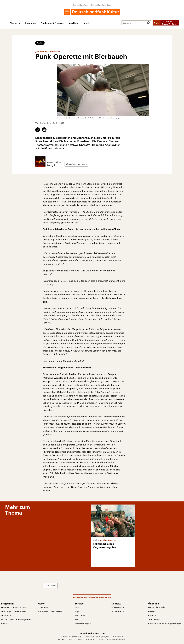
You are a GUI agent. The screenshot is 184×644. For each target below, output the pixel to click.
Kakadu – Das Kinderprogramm (16, 619)
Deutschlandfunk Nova (101, 5)
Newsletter (80, 615)
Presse (151, 611)
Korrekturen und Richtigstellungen (165, 624)
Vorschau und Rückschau (13, 607)
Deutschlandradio (157, 607)
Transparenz (154, 619)
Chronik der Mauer (116, 639)
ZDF (80, 639)
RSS (77, 619)
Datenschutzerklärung (71, 636)
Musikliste (73, 23)
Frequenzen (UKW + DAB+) (50, 611)
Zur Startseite (50, 585)
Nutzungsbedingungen (97, 636)
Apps (77, 611)
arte (101, 639)
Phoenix (90, 639)
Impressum (119, 636)
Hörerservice (118, 607)
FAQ (77, 607)
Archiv (87, 23)
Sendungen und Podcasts (13, 611)
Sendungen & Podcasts (52, 23)
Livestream (43, 607)
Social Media (118, 611)
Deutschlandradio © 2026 (92, 633)
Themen (14, 23)
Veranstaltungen (83, 624)
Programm (30, 23)
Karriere (152, 615)
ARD (71, 639)
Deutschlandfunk (81, 5)
